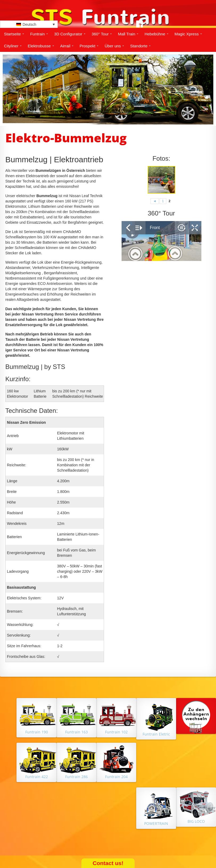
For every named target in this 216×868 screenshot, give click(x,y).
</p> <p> (161, 241)
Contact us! (108, 863)
